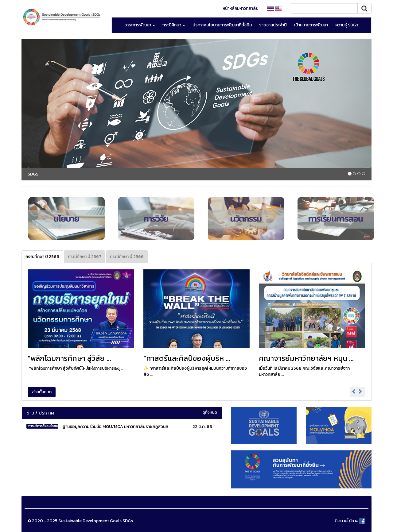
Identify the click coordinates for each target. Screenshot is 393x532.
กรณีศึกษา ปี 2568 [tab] (42, 257)
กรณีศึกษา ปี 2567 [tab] (85, 257)
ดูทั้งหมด (210, 412)
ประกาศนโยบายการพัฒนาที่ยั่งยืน (222, 25)
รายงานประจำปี (273, 25)
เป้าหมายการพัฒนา (311, 25)
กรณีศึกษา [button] (174, 25)
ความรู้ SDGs (347, 25)
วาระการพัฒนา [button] (140, 25)
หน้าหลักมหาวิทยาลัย (241, 8)
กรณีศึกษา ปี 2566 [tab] (127, 257)
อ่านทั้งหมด (42, 392)
